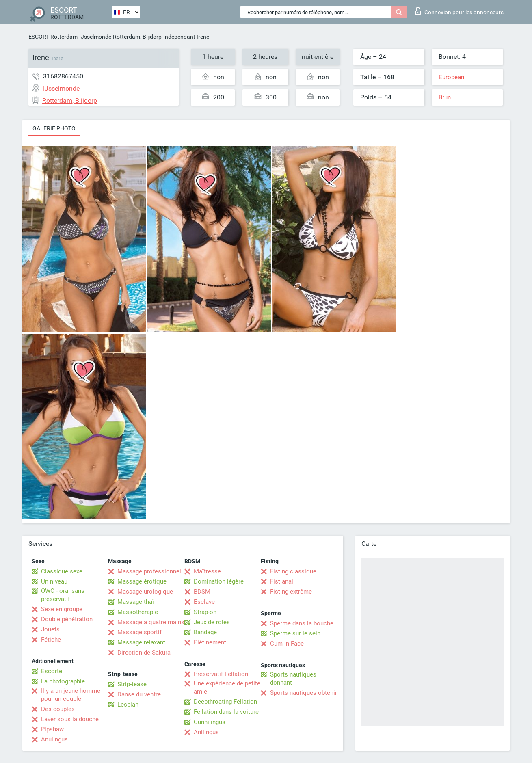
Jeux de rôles (212, 622)
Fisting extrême (291, 592)
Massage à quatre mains (151, 622)
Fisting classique (293, 571)
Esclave (204, 602)
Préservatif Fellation (221, 674)
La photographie (63, 681)
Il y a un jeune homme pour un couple (71, 695)
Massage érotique (142, 581)
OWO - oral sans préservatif (63, 595)
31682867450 (63, 76)
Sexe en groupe (62, 609)
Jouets (50, 629)
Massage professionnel (149, 571)
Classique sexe (62, 571)
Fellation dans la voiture (226, 712)
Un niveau (54, 581)
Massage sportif (139, 632)
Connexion (459, 11)
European (451, 77)
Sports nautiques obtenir (304, 693)
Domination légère (219, 581)
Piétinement (210, 642)
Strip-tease (132, 684)
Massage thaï (136, 602)
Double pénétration (67, 619)
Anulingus (54, 739)
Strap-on (205, 612)
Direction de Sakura (144, 653)
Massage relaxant (141, 642)
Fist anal (282, 581)
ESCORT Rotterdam (53, 37)
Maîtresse (207, 571)
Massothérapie (138, 612)
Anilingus (206, 732)
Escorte (52, 671)
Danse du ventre (139, 694)
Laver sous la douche (70, 719)
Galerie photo (54, 128)
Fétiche (51, 640)
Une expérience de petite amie (227, 687)
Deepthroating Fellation (225, 702)
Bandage (205, 632)
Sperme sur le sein (295, 633)
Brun (445, 97)
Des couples (58, 709)
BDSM (202, 592)
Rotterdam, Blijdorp (137, 37)
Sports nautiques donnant (293, 679)
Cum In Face (287, 644)
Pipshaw (52, 729)
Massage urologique (145, 592)
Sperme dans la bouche (302, 623)
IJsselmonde (95, 37)
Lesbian (128, 705)
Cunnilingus (210, 722)
